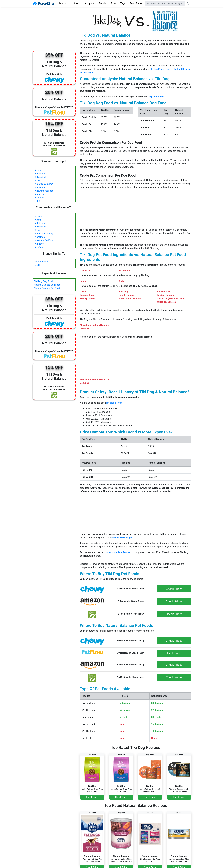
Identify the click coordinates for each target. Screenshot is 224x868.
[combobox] (165, 3)
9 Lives (39, 216)
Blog (113, 3)
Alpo (37, 180)
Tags (123, 3)
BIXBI (38, 201)
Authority (40, 194)
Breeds (77, 3)
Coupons (90, 3)
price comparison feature (118, 552)
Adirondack (41, 177)
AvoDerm (40, 198)
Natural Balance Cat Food (47, 288)
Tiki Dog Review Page (160, 69)
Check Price (92, 797)
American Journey (44, 184)
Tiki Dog (38, 265)
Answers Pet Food (44, 191)
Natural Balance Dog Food (47, 285)
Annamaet (40, 187)
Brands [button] (63, 3)
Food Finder (136, 3)
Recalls (103, 3)
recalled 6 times (114, 403)
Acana (38, 170)
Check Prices (174, 589)
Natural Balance (42, 262)
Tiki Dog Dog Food (43, 281)
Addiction (40, 174)
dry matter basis (157, 97)
